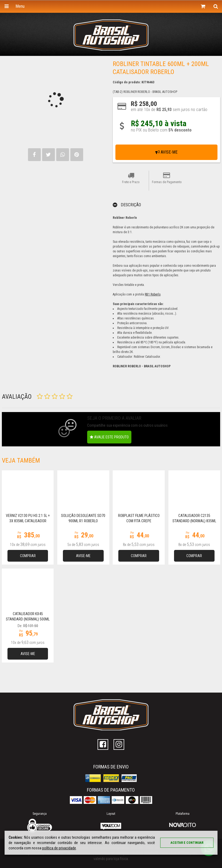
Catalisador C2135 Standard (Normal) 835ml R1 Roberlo (194, 521)
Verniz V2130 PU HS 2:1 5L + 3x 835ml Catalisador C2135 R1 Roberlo (28, 521)
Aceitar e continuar (187, 843)
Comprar (28, 556)
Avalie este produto (109, 437)
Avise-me (166, 152)
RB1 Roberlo (153, 294)
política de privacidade (59, 848)
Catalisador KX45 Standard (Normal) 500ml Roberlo (28, 619)
